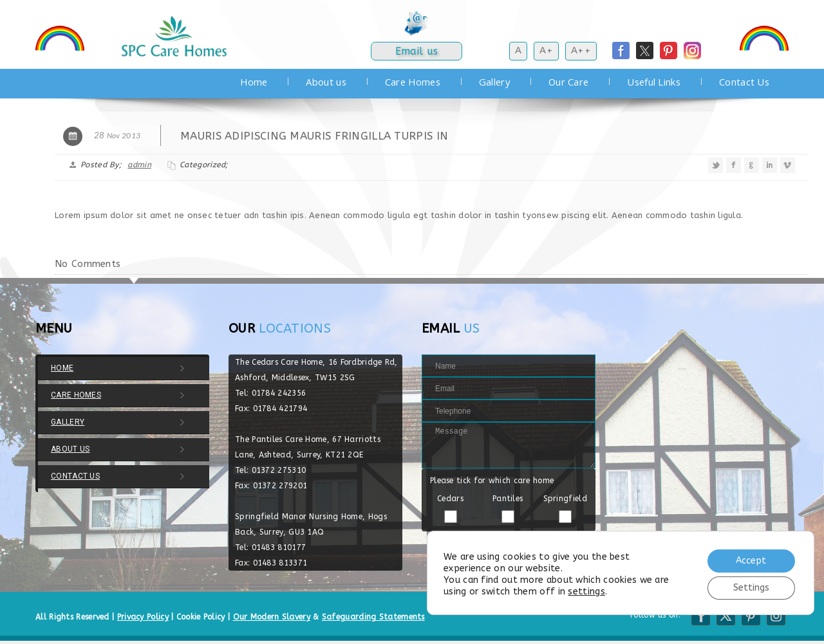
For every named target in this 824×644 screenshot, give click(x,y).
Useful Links (654, 82)
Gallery (494, 82)
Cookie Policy (201, 617)
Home (254, 82)
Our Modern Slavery (272, 617)
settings (586, 592)
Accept (751, 561)
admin (139, 165)
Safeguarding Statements (373, 617)
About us (326, 82)
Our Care (568, 82)
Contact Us (744, 82)
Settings (751, 588)
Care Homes (413, 82)
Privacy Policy (143, 617)
